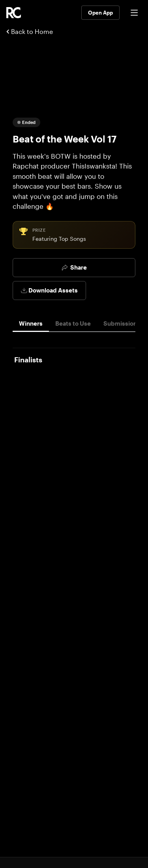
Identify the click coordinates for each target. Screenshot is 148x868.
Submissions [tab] (122, 323)
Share (74, 267)
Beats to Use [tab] (73, 323)
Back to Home (30, 31)
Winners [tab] (31, 323)
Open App (100, 13)
